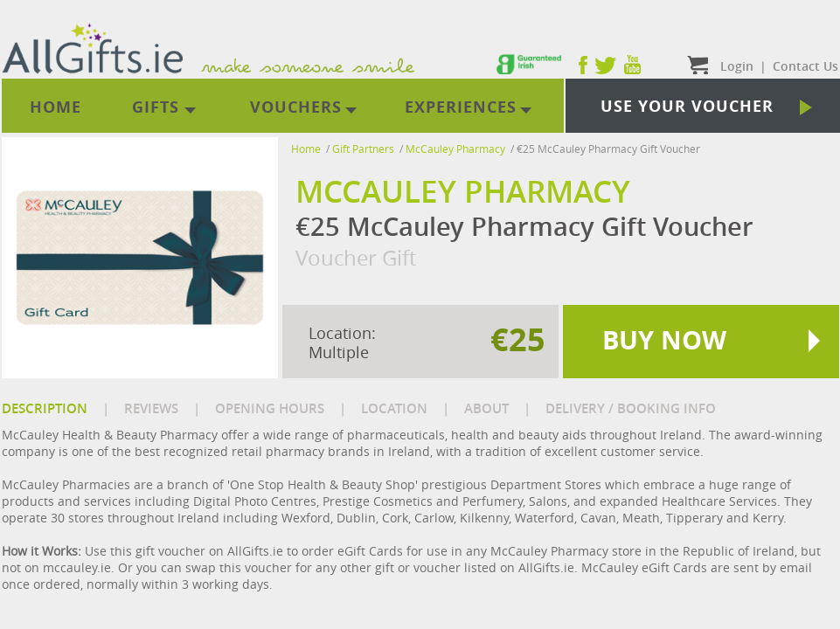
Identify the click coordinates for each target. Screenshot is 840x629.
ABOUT (486, 408)
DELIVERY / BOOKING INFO (631, 408)
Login (737, 66)
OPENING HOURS (270, 408)
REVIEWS (151, 408)
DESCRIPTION (45, 408)
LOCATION (394, 408)
